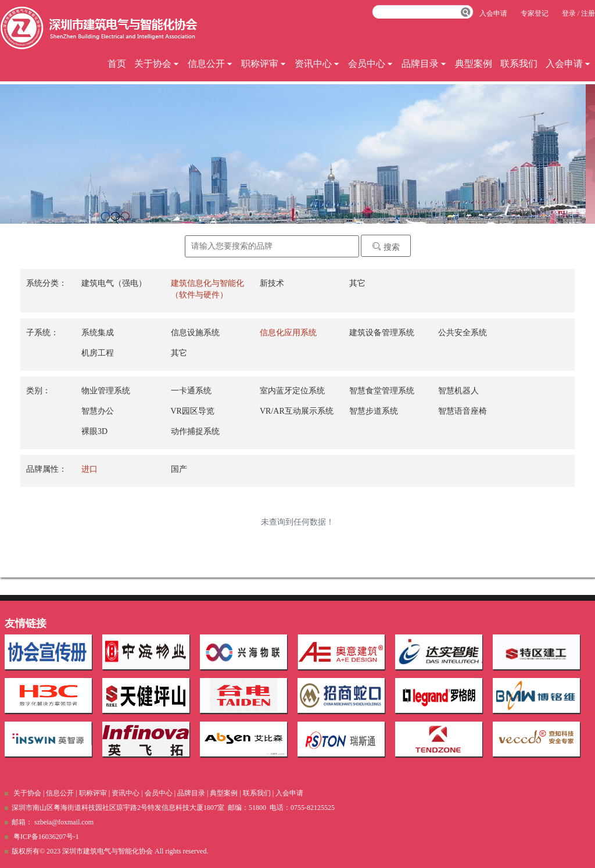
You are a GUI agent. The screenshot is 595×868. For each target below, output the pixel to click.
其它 (357, 283)
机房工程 (98, 353)
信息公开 (210, 64)
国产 (179, 469)
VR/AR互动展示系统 (297, 411)
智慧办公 (98, 411)
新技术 (272, 283)
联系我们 (519, 64)
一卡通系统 (191, 391)
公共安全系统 (463, 333)
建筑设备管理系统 (382, 333)
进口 (89, 469)
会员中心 (371, 64)
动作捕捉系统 (195, 431)
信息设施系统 (195, 333)
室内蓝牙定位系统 (292, 391)
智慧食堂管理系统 (382, 391)
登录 (569, 13)
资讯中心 (317, 64)
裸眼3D (94, 431)
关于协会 (157, 64)
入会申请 (568, 64)
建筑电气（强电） (114, 283)
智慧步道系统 (374, 411)
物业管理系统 (106, 391)
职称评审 (264, 64)
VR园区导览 (193, 411)
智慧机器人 (458, 391)
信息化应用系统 (288, 333)
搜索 (386, 247)
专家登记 (535, 13)
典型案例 (474, 64)
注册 (588, 13)
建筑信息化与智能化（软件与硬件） (207, 289)
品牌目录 (424, 64)
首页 (117, 64)
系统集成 (98, 333)
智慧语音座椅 (463, 411)
